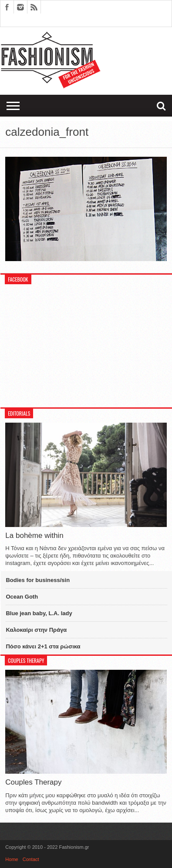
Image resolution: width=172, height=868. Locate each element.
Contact (31, 859)
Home (12, 859)
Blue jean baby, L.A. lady (39, 613)
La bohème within (34, 536)
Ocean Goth (22, 597)
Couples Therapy (33, 782)
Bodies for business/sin (38, 580)
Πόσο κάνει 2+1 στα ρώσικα (43, 646)
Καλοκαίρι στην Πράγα (36, 630)
